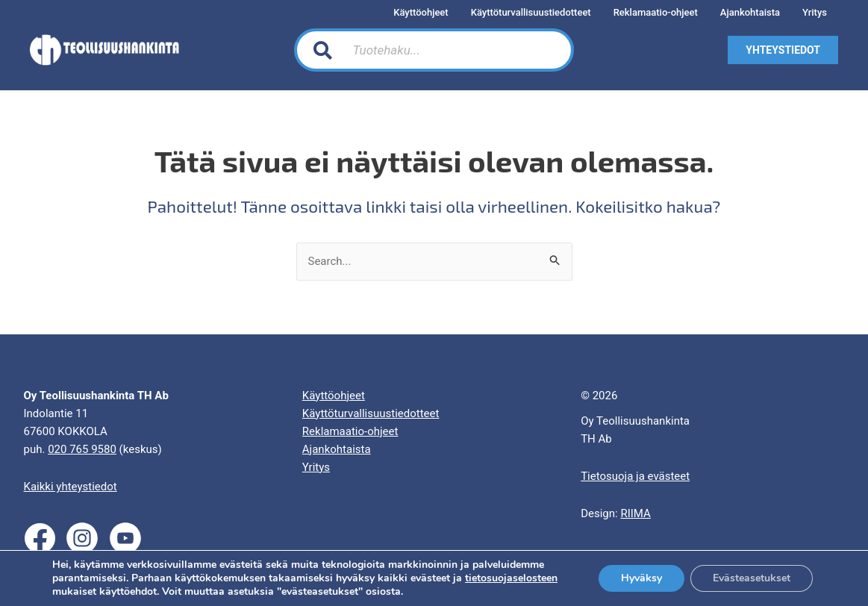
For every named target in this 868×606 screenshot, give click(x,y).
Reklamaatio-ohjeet (350, 431)
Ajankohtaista (337, 449)
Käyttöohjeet (334, 396)
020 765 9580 (82, 449)
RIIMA (635, 513)
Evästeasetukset (752, 578)
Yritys (316, 467)
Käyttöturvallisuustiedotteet (371, 413)
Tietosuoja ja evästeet (635, 476)
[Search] (545, 50)
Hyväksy (641, 578)
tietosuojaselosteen (511, 578)
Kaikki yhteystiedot (71, 487)
